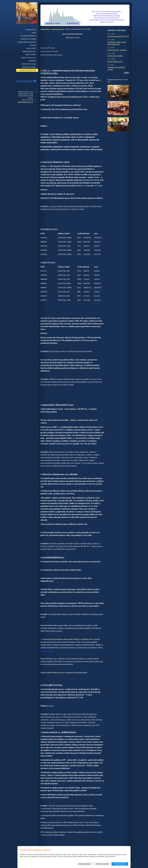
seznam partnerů (29, 67)
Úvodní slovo (31, 30)
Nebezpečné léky (29, 52)
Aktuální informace (28, 36)
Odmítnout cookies (102, 864)
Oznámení (32, 61)
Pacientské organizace (27, 42)
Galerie (33, 45)
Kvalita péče (31, 48)
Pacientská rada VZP (58, 29)
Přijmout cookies (120, 864)
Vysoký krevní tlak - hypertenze (117, 50)
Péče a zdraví (31, 55)
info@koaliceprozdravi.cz (25, 102)
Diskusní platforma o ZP (115, 62)
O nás (34, 33)
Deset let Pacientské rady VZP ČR (118, 36)
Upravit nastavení (85, 864)
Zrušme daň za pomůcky (115, 56)
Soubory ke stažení (28, 39)
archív (127, 73)
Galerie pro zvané (29, 64)
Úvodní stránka (45, 29)
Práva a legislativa (29, 58)
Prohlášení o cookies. (26, 859)
